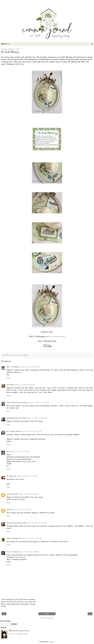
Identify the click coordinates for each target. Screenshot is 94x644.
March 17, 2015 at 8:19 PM (21, 509)
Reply (9, 378)
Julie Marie (10, 385)
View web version (47, 618)
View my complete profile (18, 634)
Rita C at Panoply (13, 367)
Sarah (9, 509)
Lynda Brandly (12, 494)
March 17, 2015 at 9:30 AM (25, 385)
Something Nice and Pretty (16, 418)
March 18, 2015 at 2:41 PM (37, 523)
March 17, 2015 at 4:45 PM (28, 494)
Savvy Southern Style (57, 336)
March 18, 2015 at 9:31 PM (32, 538)
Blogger (51, 642)
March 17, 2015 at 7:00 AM (30, 367)
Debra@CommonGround (20, 631)
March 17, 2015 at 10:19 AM (39, 403)
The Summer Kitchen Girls (16, 523)
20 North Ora (11, 476)
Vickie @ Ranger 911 (14, 538)
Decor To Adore (12, 552)
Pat (8, 452)
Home (47, 614)
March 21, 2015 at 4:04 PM (29, 552)
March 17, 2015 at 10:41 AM (37, 418)
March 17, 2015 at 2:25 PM (19, 452)
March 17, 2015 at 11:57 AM (31, 431)
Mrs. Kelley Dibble (13, 431)
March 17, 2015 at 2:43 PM (27, 476)
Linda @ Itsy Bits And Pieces (17, 403)
